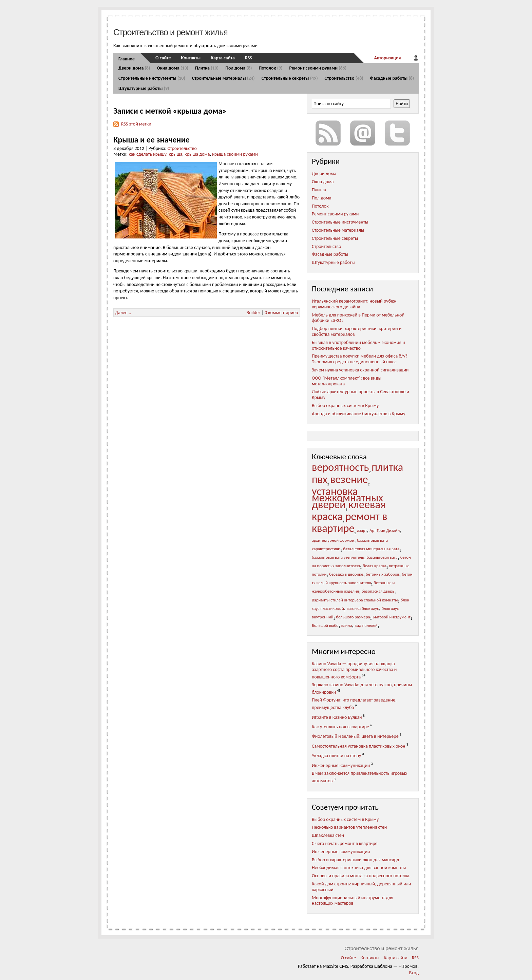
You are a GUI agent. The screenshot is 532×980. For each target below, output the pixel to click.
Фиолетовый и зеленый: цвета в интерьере (355, 736)
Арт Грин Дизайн (385, 530)
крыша (175, 154)
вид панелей (366, 625)
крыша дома (197, 154)
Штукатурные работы (144, 88)
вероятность (340, 467)
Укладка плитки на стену (336, 756)
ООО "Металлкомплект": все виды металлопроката (347, 381)
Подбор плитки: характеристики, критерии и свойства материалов (357, 331)
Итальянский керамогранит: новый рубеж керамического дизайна (354, 304)
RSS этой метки (136, 124)
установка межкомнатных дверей (347, 498)
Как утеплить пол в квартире (340, 727)
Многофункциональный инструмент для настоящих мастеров (353, 901)
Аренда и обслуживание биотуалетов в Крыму (359, 414)
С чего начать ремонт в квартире (345, 843)
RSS (249, 58)
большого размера (353, 617)
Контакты (191, 58)
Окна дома (173, 68)
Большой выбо (325, 625)
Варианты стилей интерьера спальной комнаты (355, 600)
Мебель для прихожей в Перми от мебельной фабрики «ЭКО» (358, 318)
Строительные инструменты (152, 78)
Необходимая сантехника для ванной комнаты (359, 868)
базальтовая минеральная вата (371, 549)
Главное (127, 59)
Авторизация (387, 58)
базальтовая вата (382, 557)
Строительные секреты (290, 78)
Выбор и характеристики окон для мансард (355, 860)
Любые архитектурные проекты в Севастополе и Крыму (360, 395)
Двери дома (134, 68)
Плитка (207, 68)
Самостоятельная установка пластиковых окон (359, 746)
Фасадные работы (392, 78)
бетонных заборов (382, 574)
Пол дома (239, 68)
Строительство (344, 78)
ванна (347, 625)
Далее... (123, 313)
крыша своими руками (235, 154)
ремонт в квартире (350, 522)
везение (349, 479)
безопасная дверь (378, 591)
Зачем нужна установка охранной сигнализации (360, 370)
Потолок (270, 68)
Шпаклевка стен (328, 835)
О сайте (163, 58)
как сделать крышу (147, 154)
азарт (362, 530)
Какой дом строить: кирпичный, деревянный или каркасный (361, 887)
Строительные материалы (223, 78)
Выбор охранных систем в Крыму (345, 406)
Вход (414, 973)
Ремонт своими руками (318, 68)
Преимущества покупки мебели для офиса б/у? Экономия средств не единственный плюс (360, 359)
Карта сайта (223, 58)
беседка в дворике (346, 574)
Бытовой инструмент (392, 617)
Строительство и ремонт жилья (170, 32)
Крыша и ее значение (151, 140)
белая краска (375, 566)
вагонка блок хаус (363, 608)
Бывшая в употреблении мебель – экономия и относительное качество (358, 345)
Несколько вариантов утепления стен (349, 827)
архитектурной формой (333, 540)
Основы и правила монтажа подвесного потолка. (361, 876)
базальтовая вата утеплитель (338, 557)
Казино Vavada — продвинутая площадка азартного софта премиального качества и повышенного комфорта (354, 670)
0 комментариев (281, 313)
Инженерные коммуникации (341, 765)
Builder (254, 313)
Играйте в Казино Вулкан (337, 717)
